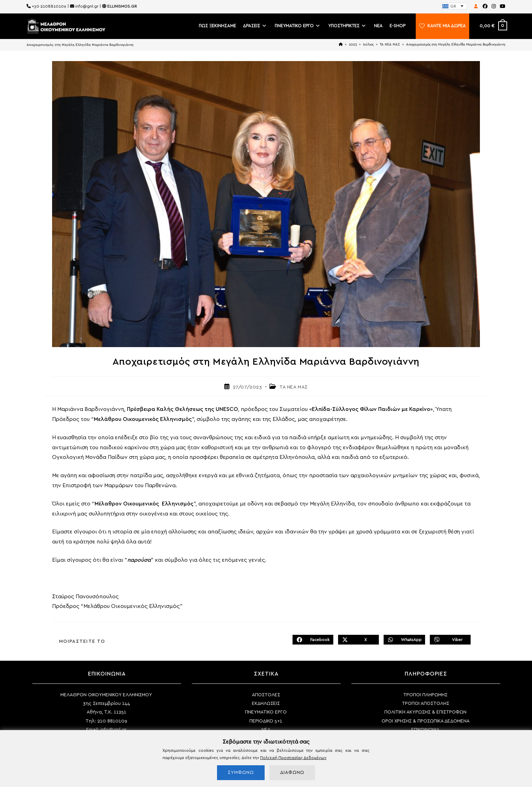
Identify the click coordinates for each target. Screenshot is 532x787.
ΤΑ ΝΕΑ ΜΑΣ (294, 387)
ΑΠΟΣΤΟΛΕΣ (266, 695)
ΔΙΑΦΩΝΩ (292, 773)
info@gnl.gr (87, 6)
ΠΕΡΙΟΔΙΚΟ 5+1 (266, 721)
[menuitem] (454, 6)
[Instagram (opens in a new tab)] (494, 7)
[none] (454, 6)
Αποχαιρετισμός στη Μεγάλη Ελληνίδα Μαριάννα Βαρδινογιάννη (456, 45)
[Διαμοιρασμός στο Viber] (450, 640)
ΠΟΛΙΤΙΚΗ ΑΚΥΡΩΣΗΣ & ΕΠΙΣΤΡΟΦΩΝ (425, 712)
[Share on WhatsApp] (404, 640)
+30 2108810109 (49, 6)
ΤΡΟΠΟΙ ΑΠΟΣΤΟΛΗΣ (426, 704)
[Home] (341, 45)
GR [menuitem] (453, 6)
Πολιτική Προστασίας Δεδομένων (293, 758)
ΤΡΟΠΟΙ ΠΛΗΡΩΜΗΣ (425, 695)
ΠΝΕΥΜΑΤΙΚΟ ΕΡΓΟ (266, 712)
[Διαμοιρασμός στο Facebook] (313, 640)
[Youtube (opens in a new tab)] (502, 7)
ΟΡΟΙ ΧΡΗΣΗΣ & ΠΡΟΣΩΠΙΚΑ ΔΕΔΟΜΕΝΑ (426, 721)
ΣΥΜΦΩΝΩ (241, 773)
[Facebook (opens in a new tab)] (485, 7)
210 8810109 (112, 721)
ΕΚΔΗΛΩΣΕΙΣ (266, 704)
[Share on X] (358, 640)
